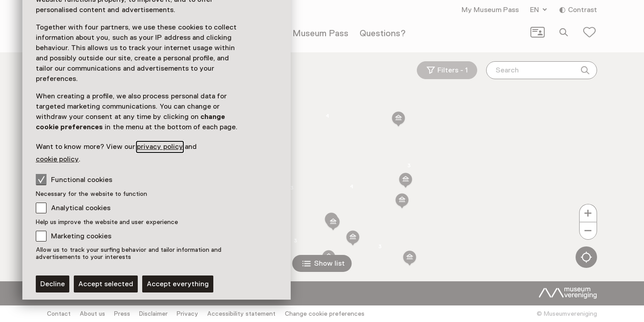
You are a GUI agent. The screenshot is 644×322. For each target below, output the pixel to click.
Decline (53, 284)
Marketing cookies (81, 236)
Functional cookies (74, 179)
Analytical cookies (81, 208)
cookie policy (57, 159)
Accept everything (178, 284)
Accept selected (106, 284)
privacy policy (160, 147)
